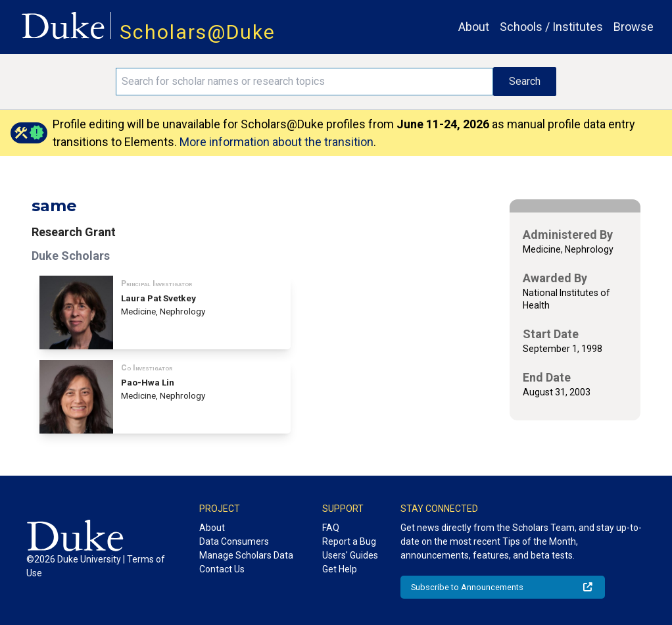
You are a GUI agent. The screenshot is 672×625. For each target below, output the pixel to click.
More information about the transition (276, 142)
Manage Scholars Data (246, 555)
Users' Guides (350, 555)
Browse (634, 27)
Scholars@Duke (198, 32)
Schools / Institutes (551, 27)
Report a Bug (349, 541)
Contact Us (222, 569)
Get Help (340, 569)
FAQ (331, 528)
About (474, 27)
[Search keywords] (305, 82)
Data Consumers (234, 541)
